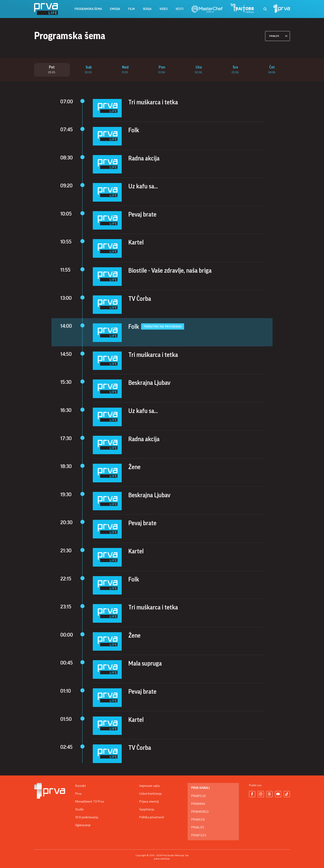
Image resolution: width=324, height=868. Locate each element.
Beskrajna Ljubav (149, 383)
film (131, 9)
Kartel (136, 243)
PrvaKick (198, 820)
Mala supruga (145, 664)
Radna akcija (144, 158)
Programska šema (88, 9)
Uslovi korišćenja (150, 794)
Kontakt (81, 786)
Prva (78, 794)
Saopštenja (147, 809)
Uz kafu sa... (143, 187)
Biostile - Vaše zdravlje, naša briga (170, 271)
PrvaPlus (198, 796)
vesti (180, 9)
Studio (79, 809)
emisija (115, 9)
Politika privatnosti (152, 817)
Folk (134, 130)
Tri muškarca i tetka (153, 102)
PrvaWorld (200, 812)
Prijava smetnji (149, 802)
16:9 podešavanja (87, 817)
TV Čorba (140, 299)
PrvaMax (198, 804)
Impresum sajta (149, 786)
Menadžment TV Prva (89, 802)
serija (147, 9)
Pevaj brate (142, 215)
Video (164, 9)
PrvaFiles (199, 835)
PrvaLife (198, 827)
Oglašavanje (83, 825)
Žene (134, 467)
